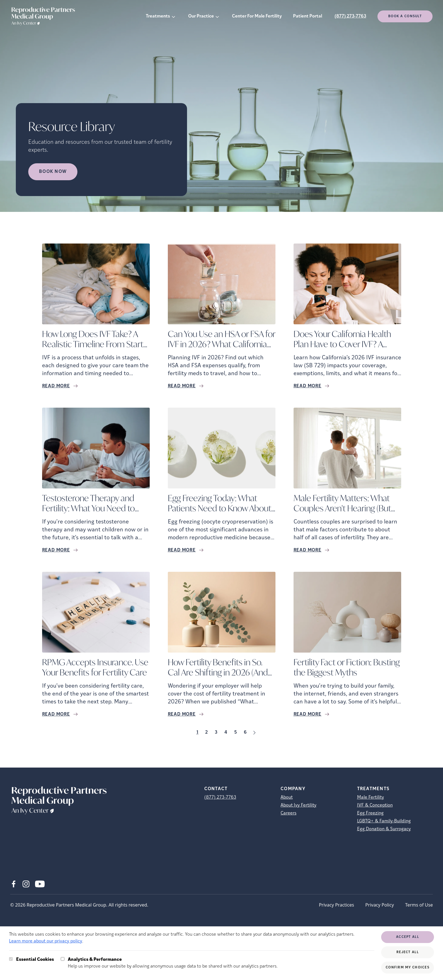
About (287, 798)
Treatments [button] (158, 16)
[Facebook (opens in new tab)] (14, 884)
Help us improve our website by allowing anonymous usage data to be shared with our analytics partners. (173, 962)
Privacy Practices (336, 905)
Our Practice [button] (201, 16)
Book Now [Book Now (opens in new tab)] (53, 172)
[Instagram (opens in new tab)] (26, 884)
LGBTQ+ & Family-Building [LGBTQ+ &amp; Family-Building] (384, 821)
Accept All (408, 937)
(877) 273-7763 (350, 16)
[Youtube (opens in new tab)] (40, 884)
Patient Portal (308, 16)
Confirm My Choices (408, 968)
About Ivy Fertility (298, 805)
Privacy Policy (380, 905)
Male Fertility (371, 798)
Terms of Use (419, 905)
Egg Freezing (370, 813)
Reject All (408, 952)
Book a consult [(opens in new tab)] (405, 16)
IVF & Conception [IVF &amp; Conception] (375, 805)
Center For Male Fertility (257, 16)
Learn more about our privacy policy (46, 941)
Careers (288, 813)
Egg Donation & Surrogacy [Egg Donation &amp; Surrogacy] (384, 829)
